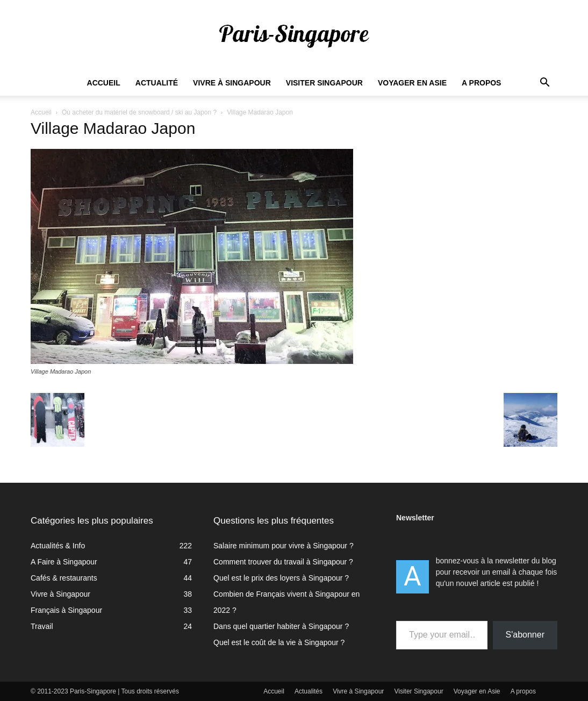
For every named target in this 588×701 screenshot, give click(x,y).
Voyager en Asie (412, 83)
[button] (544, 84)
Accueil (104, 83)
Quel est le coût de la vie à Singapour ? (279, 642)
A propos (481, 83)
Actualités (309, 691)
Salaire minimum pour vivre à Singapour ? (284, 546)
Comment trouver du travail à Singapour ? (283, 562)
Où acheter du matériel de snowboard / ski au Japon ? (139, 112)
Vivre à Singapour (232, 83)
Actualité (157, 83)
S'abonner (525, 635)
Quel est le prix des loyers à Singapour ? (281, 578)
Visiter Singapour (324, 83)
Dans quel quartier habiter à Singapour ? (281, 626)
